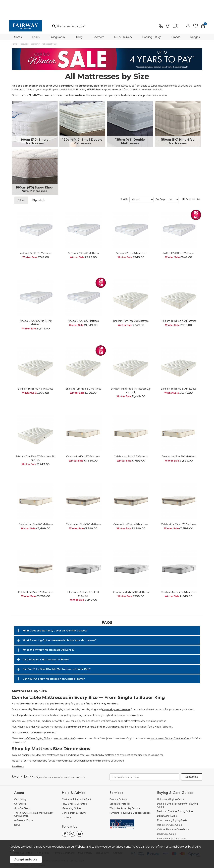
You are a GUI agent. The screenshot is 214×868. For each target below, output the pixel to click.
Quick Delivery (123, 19)
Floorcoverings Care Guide (172, 820)
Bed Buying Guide (167, 798)
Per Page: (167, 181)
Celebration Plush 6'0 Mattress (36, 574)
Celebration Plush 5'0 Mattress (179, 506)
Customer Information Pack (77, 781)
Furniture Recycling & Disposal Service (130, 795)
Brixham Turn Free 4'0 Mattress (179, 303)
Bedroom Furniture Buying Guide (175, 793)
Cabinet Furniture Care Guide (173, 811)
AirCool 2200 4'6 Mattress (131, 235)
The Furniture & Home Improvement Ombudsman (34, 796)
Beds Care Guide (167, 816)
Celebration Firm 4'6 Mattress (131, 438)
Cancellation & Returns (74, 795)
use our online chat (64, 720)
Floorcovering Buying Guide (172, 802)
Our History (20, 781)
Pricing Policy (43, 835)
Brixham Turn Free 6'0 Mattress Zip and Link (36, 440)
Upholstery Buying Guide (171, 781)
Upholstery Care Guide (170, 807)
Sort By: (137, 181)
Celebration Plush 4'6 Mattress (131, 506)
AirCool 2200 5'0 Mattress (178, 235)
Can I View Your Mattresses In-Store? (46, 641)
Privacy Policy (85, 835)
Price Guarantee (23, 835)
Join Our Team (22, 790)
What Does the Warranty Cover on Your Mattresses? (55, 613)
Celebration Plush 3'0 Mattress (83, 506)
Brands (176, 19)
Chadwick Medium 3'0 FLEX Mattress (83, 576)
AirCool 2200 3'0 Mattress (36, 235)
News (17, 807)
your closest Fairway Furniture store (170, 720)
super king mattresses (116, 691)
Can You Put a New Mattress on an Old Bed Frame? (54, 661)
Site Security (103, 835)
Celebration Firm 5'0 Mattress (179, 438)
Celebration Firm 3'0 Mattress (83, 438)
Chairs (36, 19)
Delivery (66, 799)
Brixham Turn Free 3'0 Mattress (131, 303)
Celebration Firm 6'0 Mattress (36, 506)
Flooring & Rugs (152, 19)
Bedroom (98, 19)
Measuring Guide (71, 790)
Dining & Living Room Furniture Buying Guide (177, 787)
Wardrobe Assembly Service (125, 790)
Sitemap (118, 835)
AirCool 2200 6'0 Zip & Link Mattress (36, 305)
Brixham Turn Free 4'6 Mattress (36, 371)
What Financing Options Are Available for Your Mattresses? (60, 622)
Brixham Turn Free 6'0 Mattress (179, 371)
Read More (18, 748)
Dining (79, 19)
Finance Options (118, 781)
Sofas (18, 19)
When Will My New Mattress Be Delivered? (48, 632)
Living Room (57, 19)
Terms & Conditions (64, 835)
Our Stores (20, 786)
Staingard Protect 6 (120, 786)
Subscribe (192, 759)
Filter (21, 182)
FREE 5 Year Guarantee (74, 786)
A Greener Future (24, 802)
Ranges (195, 19)
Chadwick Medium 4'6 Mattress (179, 574)
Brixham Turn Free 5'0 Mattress (83, 371)
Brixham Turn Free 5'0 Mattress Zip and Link (131, 372)
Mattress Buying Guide (38, 720)
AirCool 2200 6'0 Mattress (83, 303)
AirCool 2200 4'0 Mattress (83, 235)
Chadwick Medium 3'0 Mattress (131, 574)
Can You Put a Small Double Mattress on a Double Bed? (57, 651)
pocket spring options (131, 697)
